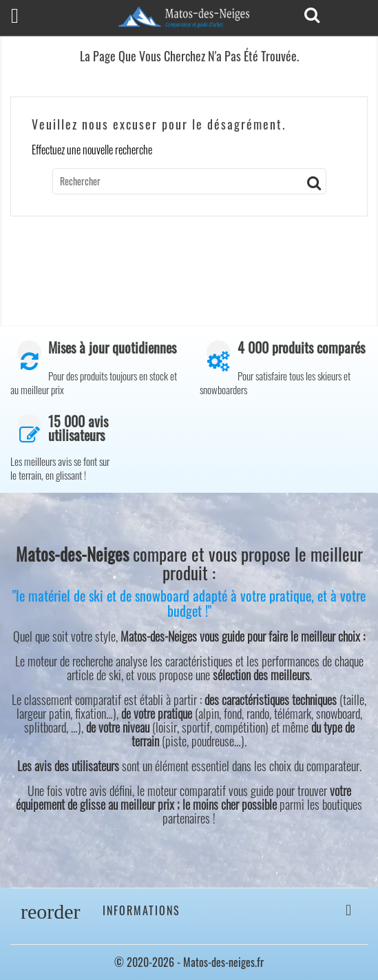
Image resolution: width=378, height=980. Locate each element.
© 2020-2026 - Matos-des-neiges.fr (189, 962)
